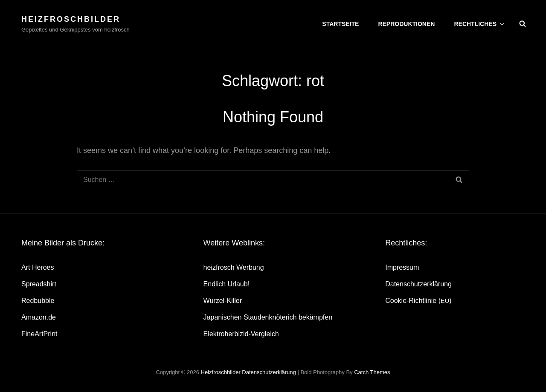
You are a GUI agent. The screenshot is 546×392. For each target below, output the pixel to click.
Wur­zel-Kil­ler (223, 301)
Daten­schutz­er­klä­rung (418, 284)
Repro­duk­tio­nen (406, 24)
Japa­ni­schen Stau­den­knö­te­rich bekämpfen (268, 317)
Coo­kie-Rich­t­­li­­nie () (418, 301)
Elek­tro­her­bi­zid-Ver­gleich (241, 334)
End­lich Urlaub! (227, 284)
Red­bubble (38, 301)
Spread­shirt (39, 284)
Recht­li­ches (480, 24)
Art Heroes (38, 267)
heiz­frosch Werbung (234, 267)
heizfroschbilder (71, 19)
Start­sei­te (340, 24)
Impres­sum (402, 267)
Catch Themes (372, 372)
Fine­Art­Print (39, 334)
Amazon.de (39, 317)
